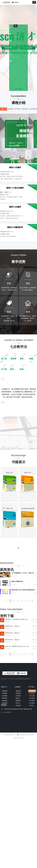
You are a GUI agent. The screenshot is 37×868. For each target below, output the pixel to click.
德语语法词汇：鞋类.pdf (12, 626)
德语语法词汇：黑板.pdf (12, 640)
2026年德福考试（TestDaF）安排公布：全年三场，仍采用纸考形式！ (24, 573)
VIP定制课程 (33, 109)
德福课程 (11, 109)
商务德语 (25, 109)
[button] (34, 2)
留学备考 (18, 109)
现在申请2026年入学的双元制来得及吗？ (24, 590)
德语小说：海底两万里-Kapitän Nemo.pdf (17, 646)
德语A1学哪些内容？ (18, 581)
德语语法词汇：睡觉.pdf (12, 633)
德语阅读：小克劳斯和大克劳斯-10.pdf (17, 619)
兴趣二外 (4, 109)
